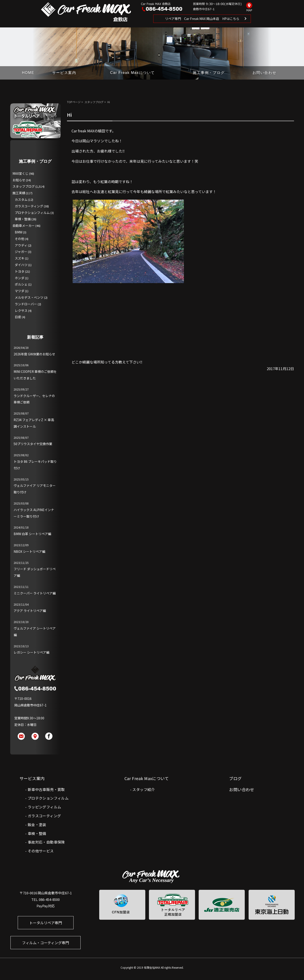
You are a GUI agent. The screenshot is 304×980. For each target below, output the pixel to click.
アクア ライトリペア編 (30, 611)
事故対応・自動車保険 (46, 842)
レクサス (21, 310)
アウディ (21, 245)
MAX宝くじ (20, 173)
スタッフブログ (94, 102)
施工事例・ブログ (209, 73)
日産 (18, 317)
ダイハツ (21, 265)
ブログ (235, 778)
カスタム (21, 199)
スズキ (20, 258)
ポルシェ (21, 284)
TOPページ (74, 102)
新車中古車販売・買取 (46, 789)
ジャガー (21, 252)
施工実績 (19, 193)
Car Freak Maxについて (132, 73)
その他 (20, 239)
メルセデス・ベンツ (29, 297)
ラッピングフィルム (44, 807)
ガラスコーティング (29, 206)
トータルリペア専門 (46, 923)
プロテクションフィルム (32, 213)
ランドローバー (26, 304)
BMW (19, 232)
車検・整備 (23, 219)
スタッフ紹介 (143, 789)
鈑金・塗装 (37, 825)
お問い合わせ (264, 73)
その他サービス (41, 851)
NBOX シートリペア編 (29, 551)
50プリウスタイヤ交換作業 (33, 444)
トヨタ (20, 271)
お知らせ (19, 180)
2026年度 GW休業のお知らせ (34, 354)
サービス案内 (64, 73)
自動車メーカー (24, 226)
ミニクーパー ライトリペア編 (35, 593)
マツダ (20, 291)
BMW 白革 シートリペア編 (32, 534)
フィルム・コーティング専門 (46, 943)
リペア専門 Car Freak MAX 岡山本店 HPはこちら (202, 19)
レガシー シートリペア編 (31, 652)
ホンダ (20, 278)
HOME (28, 73)
